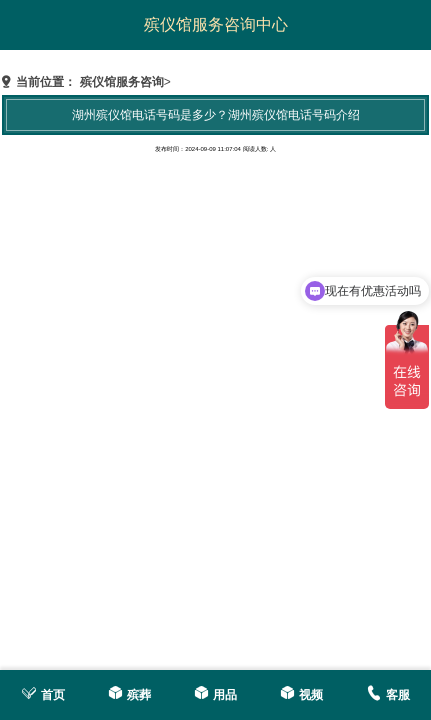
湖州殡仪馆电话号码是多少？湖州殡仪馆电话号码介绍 (216, 115)
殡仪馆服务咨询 (122, 82)
